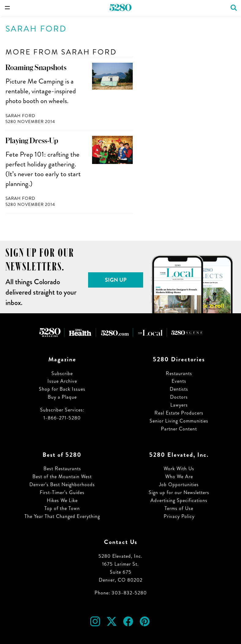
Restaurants (179, 373)
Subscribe (62, 373)
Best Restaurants (62, 469)
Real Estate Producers (179, 413)
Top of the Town (62, 508)
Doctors (179, 397)
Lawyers (179, 405)
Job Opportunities (179, 484)
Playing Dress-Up (32, 141)
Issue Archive (62, 381)
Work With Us (179, 469)
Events (179, 381)
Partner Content (179, 429)
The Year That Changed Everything (62, 516)
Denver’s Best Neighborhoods (62, 484)
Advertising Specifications (179, 500)
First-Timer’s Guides (62, 492)
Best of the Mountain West (62, 476)
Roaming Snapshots (36, 68)
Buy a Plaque (62, 397)
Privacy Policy (179, 516)
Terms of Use (179, 508)
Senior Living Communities (179, 421)
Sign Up (116, 280)
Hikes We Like (62, 500)
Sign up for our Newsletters (179, 492)
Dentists (179, 389)
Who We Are (179, 476)
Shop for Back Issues (62, 389)
